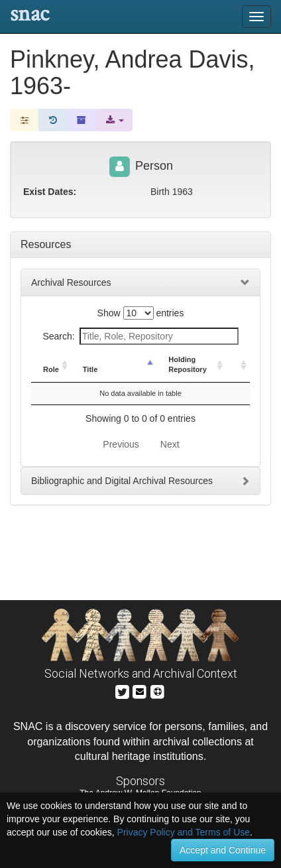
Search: (140, 336)
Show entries (141, 313)
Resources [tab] (46, 244)
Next (170, 444)
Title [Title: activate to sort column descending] (90, 369)
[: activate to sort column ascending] (238, 365)
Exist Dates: (50, 192)
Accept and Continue (223, 850)
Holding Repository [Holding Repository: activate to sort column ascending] (187, 365)
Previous (121, 444)
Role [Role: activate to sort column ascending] (51, 369)
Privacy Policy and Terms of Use (184, 832)
